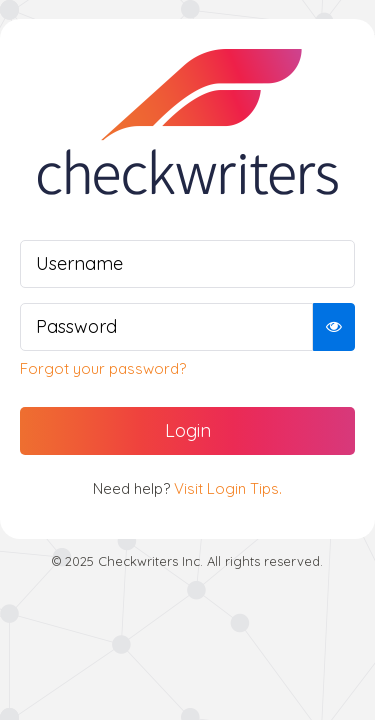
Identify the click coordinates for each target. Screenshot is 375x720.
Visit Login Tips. (228, 488)
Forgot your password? (103, 368)
